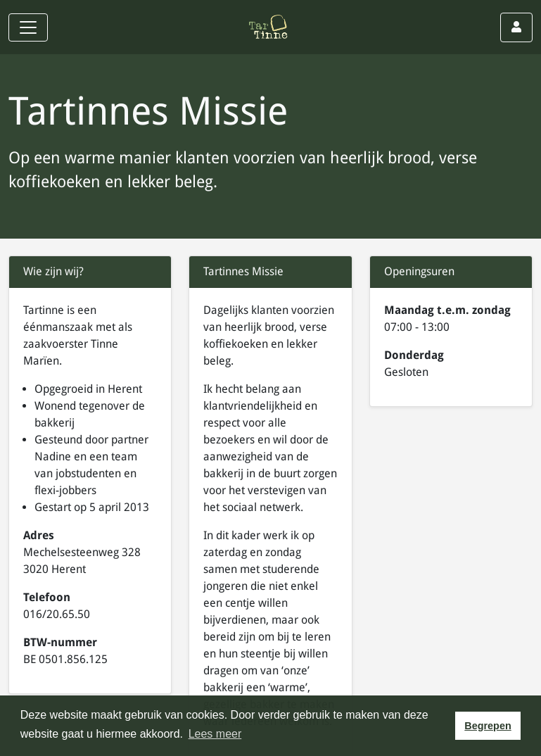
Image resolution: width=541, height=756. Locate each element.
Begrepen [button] (488, 726)
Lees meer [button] (215, 734)
